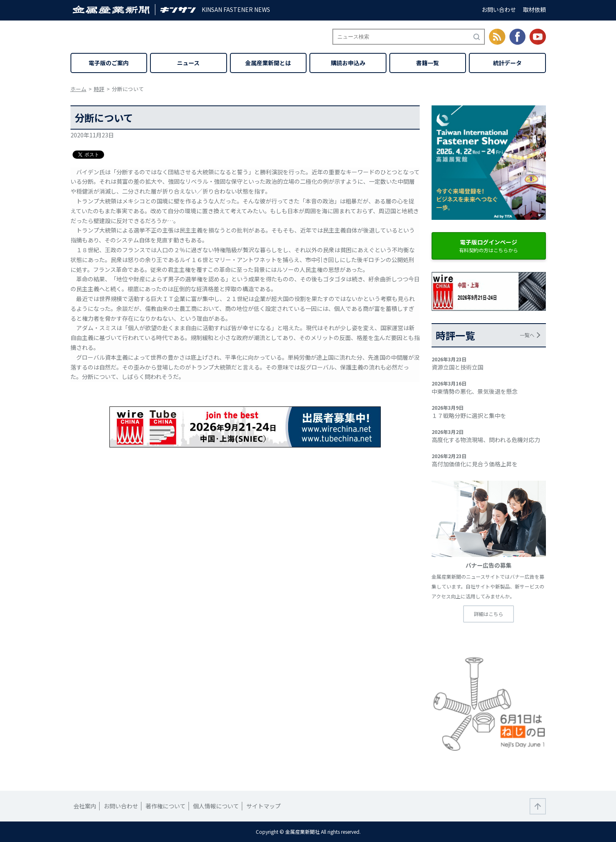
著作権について (166, 806)
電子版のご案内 (109, 63)
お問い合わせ (499, 9)
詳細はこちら (489, 614)
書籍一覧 (427, 63)
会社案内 (85, 806)
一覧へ (527, 335)
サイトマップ (264, 806)
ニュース (188, 63)
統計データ (507, 63)
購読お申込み (348, 63)
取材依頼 (534, 9)
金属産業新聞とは (268, 63)
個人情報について (216, 806)
